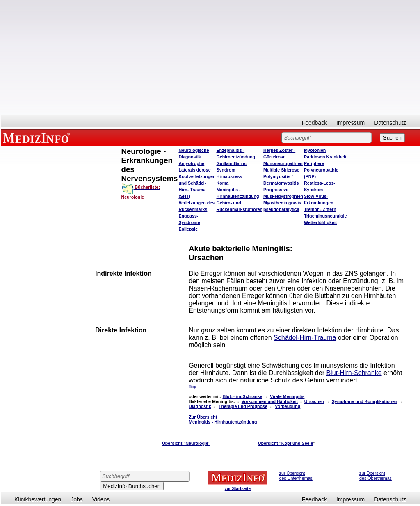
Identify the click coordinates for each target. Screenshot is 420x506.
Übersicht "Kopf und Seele (286, 443)
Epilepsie (188, 229)
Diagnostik (200, 406)
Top (193, 387)
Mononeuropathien (283, 163)
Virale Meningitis (287, 396)
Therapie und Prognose (243, 406)
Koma (222, 183)
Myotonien (315, 150)
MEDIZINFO (38, 137)
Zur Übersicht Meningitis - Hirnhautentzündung (223, 419)
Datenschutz (390, 123)
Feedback (314, 123)
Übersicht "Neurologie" (186, 443)
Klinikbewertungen (38, 499)
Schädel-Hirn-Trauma (305, 338)
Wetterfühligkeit (320, 222)
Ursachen (314, 401)
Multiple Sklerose (281, 170)
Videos (101, 499)
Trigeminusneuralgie (325, 216)
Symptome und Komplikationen (365, 401)
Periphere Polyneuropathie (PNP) (321, 170)
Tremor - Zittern (320, 209)
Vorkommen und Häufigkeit (270, 401)
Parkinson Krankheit (325, 157)
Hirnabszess (229, 176)
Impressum (350, 123)
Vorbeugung (288, 406)
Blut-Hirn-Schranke (354, 373)
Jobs (77, 499)
